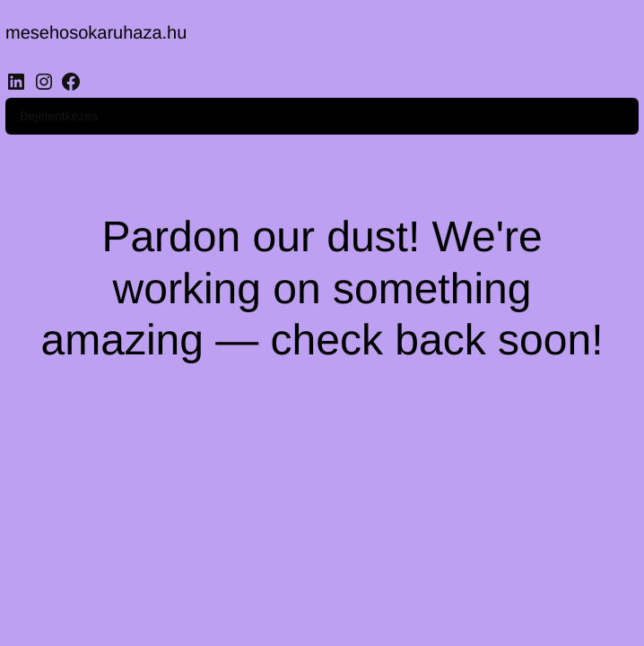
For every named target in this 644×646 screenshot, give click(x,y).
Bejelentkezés (579, 49)
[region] (233, 523)
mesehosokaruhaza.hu (107, 35)
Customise (117, 571)
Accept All (352, 571)
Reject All (235, 571)
